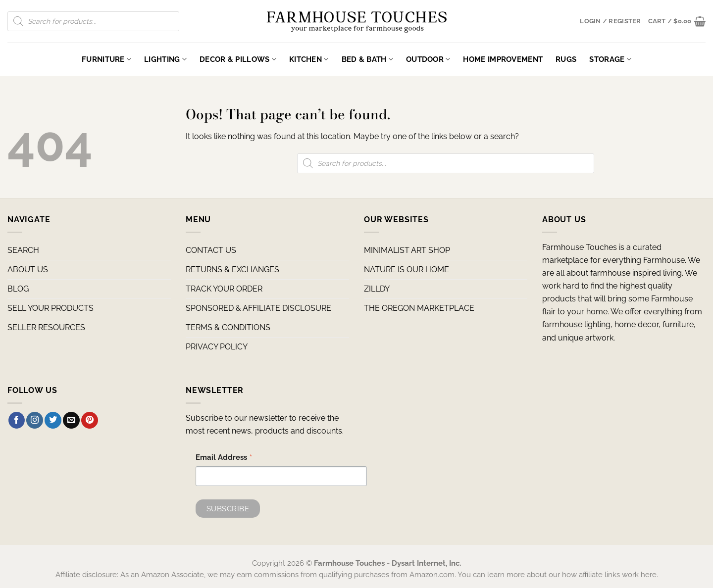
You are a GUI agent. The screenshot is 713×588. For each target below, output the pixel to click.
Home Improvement (503, 59)
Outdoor (428, 59)
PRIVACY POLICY (217, 347)
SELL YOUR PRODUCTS (51, 308)
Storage (610, 59)
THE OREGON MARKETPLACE (419, 308)
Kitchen (309, 59)
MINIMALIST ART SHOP (407, 250)
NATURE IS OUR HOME (407, 269)
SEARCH (23, 250)
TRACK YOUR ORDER (224, 289)
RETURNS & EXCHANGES (232, 269)
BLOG (18, 289)
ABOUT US (28, 269)
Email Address (224, 458)
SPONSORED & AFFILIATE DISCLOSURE (258, 308)
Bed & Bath (367, 59)
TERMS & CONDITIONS (228, 327)
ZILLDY (377, 289)
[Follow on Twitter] (53, 420)
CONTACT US (211, 250)
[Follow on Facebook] (17, 420)
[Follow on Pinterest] (90, 420)
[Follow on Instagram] (35, 420)
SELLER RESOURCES (46, 327)
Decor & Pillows (238, 59)
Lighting (165, 59)
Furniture (106, 59)
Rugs (566, 59)
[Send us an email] (71, 420)
